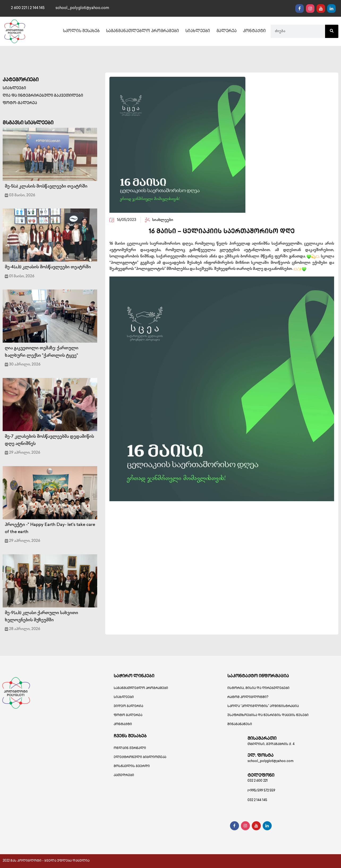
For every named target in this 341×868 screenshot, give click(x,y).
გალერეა (227, 31)
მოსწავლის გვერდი (132, 766)
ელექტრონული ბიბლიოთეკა (140, 757)
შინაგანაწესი (240, 724)
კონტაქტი (254, 31)
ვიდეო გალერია (128, 706)
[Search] (332, 31)
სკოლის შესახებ (81, 31)
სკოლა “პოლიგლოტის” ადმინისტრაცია (263, 706)
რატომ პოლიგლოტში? (248, 697)
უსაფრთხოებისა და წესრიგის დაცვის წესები (268, 715)
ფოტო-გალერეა (20, 103)
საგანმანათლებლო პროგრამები (142, 31)
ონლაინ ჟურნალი (130, 748)
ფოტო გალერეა (128, 715)
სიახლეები (198, 31)
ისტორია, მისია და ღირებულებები (258, 688)
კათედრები (124, 775)
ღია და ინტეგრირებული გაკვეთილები (43, 96)
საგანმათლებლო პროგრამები (141, 688)
